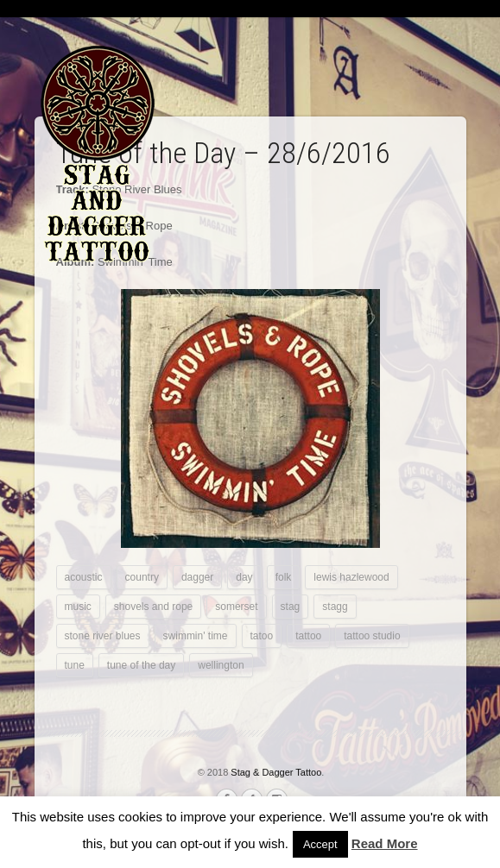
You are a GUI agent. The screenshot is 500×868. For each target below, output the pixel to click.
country (142, 577)
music (78, 607)
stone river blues (103, 636)
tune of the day (141, 665)
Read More (385, 843)
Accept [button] (320, 844)
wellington (221, 665)
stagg (335, 607)
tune (75, 665)
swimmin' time (196, 636)
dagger (197, 577)
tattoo (308, 636)
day (244, 577)
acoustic (84, 577)
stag (291, 607)
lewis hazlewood (351, 577)
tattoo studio (372, 636)
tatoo (262, 636)
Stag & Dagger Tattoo (276, 772)
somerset (236, 607)
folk (284, 577)
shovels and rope (153, 607)
